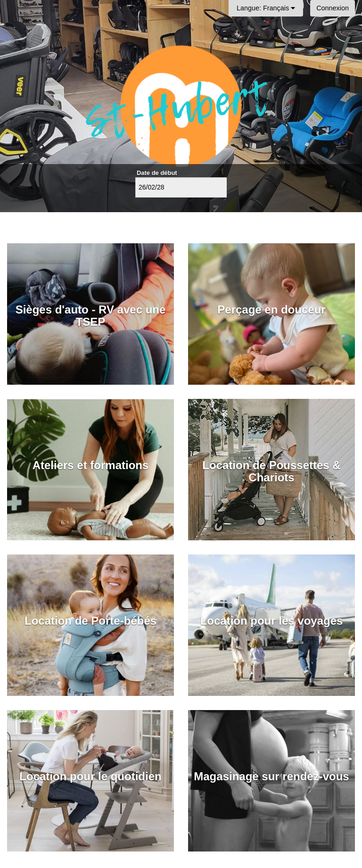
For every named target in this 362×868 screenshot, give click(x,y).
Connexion (333, 8)
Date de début (157, 173)
